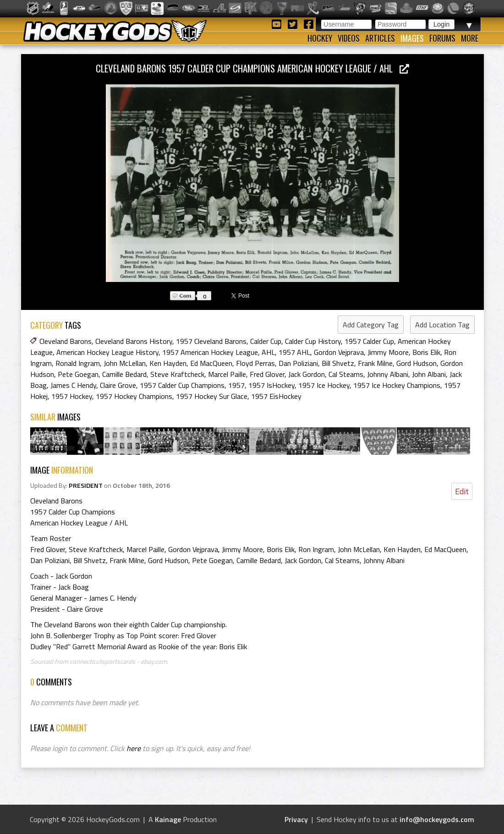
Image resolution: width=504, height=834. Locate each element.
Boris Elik (426, 352)
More (470, 38)
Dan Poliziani (298, 363)
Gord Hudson (416, 363)
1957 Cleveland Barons (211, 341)
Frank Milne (375, 363)
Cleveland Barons (66, 341)
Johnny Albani (388, 374)
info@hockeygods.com (437, 819)
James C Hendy (73, 385)
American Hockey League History (107, 352)
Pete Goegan (78, 374)
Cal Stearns (346, 374)
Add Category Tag (371, 325)
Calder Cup (266, 341)
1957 (236, 385)
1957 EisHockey (276, 396)
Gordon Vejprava (339, 352)
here (134, 748)
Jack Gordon (307, 374)
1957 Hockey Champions (134, 396)
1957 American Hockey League (210, 352)
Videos (349, 38)
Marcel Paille (227, 374)
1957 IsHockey (271, 385)
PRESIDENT (86, 486)
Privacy (296, 819)
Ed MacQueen (211, 363)
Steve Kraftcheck (177, 374)
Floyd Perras (255, 363)
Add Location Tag (442, 325)
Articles (380, 38)
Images (412, 38)
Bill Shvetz (338, 363)
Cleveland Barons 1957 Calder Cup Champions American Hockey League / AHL (252, 68)
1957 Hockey (72, 396)
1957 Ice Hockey (324, 385)
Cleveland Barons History (134, 341)
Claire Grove (118, 385)
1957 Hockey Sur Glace (212, 396)
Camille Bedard (124, 374)
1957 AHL (294, 352)
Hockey (320, 38)
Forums (442, 38)
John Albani (429, 374)
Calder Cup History (313, 341)
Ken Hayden (168, 363)
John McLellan (125, 363)
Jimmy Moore (388, 352)
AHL (268, 352)
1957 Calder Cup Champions (182, 385)
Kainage (168, 819)
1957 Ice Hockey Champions (397, 385)
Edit (462, 491)
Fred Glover (267, 374)
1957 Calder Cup (369, 341)
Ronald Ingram (78, 363)
